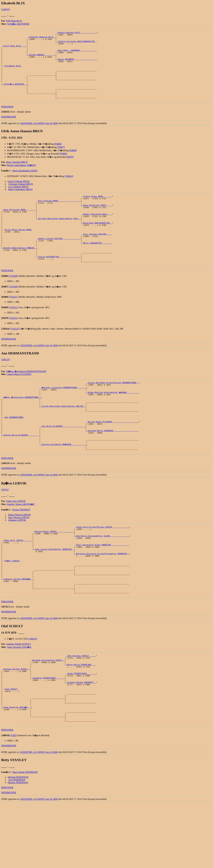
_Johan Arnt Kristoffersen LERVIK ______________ (102, 566)
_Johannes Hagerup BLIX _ (41, 38)
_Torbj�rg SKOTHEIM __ (15, 94)
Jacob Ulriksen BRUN (19, 195)
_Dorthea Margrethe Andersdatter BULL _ (59, 237)
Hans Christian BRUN (17, 175)
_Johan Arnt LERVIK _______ (17, 582)
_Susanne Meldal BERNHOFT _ (81, 740)
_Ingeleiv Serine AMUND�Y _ (18, 627)
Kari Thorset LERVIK (19, 556)
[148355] (6, 9)
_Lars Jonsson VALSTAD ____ (97, 255)
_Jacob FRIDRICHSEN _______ (81, 729)
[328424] (69, 189)
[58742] (5, 528)
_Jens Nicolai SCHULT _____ (81, 708)
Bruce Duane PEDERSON (25, 837)
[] (6, 125)
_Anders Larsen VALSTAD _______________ (59, 261)
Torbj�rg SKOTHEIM (18, 24)
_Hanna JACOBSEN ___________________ (77, 65)
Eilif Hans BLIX (14, 21)
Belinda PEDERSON (18, 842)
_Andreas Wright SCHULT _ (16, 724)
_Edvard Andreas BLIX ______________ (77, 33)
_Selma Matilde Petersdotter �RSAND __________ (113, 420)
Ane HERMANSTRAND (14, 450)
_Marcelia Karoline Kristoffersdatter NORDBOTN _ (102, 598)
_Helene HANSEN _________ (41, 60)
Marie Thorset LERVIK (20, 553)
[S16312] (14, 334)
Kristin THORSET (21, 548)
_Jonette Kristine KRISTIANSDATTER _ (77, 44)
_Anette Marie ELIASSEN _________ (21, 471)
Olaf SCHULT (12, 748)
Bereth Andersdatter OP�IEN (22, 179)
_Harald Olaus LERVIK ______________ (54, 571)
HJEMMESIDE (9, 130)
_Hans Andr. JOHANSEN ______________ (77, 54)
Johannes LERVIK (17, 559)
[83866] (58, 157)
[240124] (6, 386)
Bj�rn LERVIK (13, 606)
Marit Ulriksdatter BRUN (20, 203)
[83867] (61, 160)
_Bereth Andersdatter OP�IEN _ (20, 271)
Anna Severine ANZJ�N (19, 699)
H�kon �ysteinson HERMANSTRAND (26, 398)
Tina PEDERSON (17, 845)
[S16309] (14, 303)
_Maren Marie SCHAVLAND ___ (81, 718)
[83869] (63, 167)
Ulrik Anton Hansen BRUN (18, 250)
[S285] (14, 800)
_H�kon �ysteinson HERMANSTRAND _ (22, 426)
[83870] (70, 170)
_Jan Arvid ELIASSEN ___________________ (63, 460)
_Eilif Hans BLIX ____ (14, 49)
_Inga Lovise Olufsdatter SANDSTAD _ (54, 593)
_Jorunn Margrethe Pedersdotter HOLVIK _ (63, 436)
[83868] (73, 164)
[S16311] (14, 324)
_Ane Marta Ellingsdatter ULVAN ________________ (102, 577)
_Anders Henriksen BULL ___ (97, 231)
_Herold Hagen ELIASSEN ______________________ (112, 455)
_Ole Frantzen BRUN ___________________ (59, 215)
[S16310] (15, 355)
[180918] (33, 690)
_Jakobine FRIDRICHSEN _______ (48, 734)
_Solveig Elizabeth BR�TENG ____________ (63, 482)
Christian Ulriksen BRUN (21, 197)
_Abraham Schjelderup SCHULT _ (48, 713)
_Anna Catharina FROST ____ (97, 221)
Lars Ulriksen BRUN (18, 200)
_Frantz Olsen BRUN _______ (97, 210)
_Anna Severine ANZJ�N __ (17, 769)
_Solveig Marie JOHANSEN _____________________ (112, 466)
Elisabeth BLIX (13, 73)
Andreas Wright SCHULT (18, 696)
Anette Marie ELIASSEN (19, 401)
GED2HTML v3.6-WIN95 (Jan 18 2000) (39, 137)
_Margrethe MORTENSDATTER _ (97, 242)
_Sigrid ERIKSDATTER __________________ (59, 282)
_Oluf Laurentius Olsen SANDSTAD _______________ (102, 587)
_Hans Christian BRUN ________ (19, 226)
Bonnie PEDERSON (18, 847)
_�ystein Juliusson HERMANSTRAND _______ (63, 415)
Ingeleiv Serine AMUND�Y (21, 543)
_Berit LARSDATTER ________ (97, 266)
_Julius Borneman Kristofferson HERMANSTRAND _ (112, 410)
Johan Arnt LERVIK (16, 540)
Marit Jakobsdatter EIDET (25, 184)
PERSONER (7, 120)
